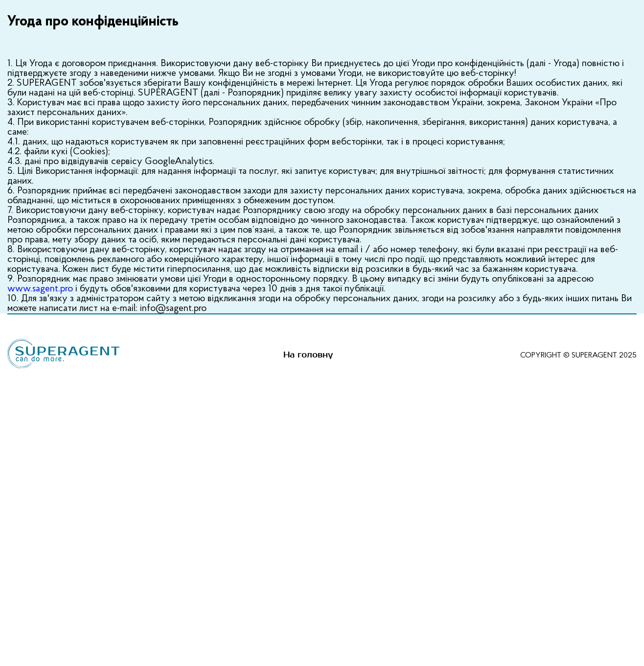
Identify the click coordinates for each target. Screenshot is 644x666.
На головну (308, 355)
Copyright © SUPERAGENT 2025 (578, 356)
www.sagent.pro (40, 289)
